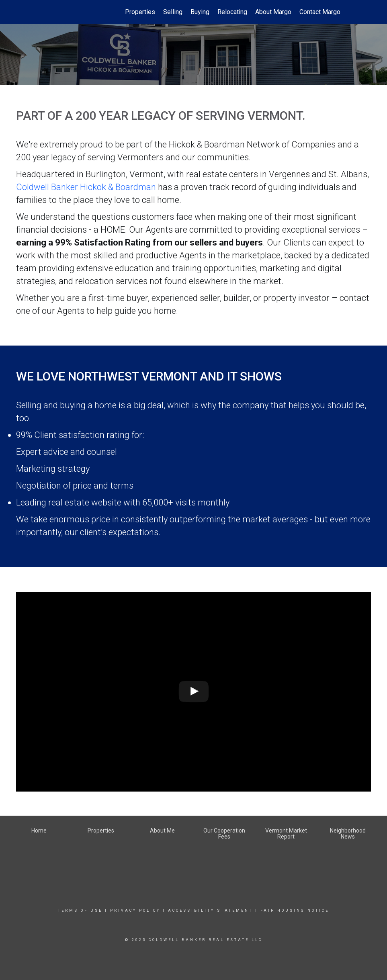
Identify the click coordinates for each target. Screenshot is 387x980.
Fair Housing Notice (295, 910)
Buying (200, 12)
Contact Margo (320, 12)
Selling (173, 12)
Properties (140, 12)
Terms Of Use (80, 910)
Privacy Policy (135, 910)
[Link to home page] (47, 12)
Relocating (232, 12)
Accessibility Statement (210, 910)
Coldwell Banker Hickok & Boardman (86, 187)
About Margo (273, 12)
